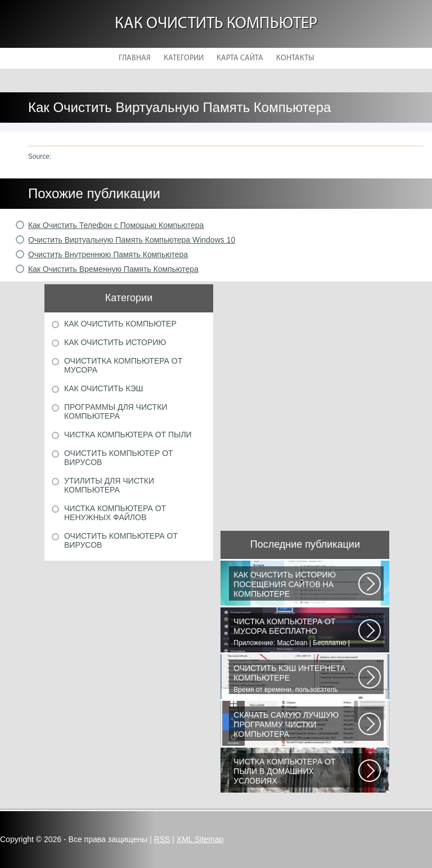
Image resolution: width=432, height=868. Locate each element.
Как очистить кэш (103, 388)
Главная (135, 58)
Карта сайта (240, 58)
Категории (184, 58)
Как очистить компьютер (216, 24)
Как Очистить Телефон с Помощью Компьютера (116, 225)
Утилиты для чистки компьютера (109, 485)
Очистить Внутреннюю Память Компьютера (108, 254)
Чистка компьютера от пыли (128, 435)
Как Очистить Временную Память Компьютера (113, 269)
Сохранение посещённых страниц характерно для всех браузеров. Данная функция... (296, 585)
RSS (162, 839)
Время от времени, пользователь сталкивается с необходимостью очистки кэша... (296, 679)
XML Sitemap (200, 839)
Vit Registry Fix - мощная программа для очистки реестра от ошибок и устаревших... (296, 726)
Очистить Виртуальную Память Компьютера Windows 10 (132, 240)
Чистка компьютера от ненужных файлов (115, 513)
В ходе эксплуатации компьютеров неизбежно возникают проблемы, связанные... (296, 772)
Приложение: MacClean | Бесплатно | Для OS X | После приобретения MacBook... (296, 632)
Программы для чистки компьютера (116, 411)
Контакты (295, 58)
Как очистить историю (115, 342)
